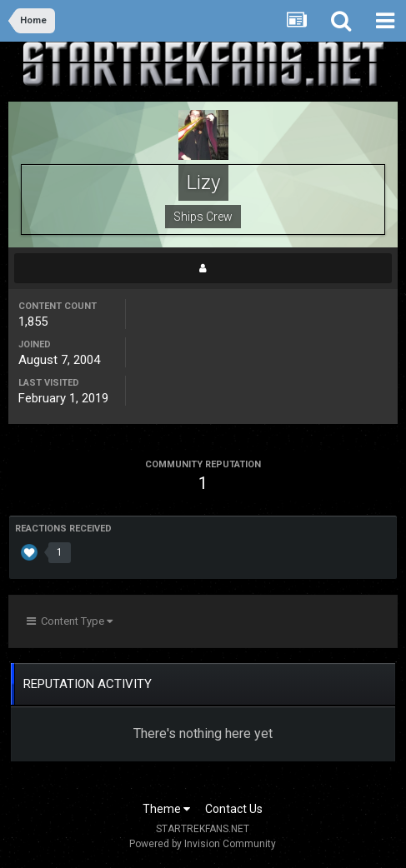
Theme (166, 809)
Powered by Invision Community (203, 844)
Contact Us (234, 809)
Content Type (70, 621)
